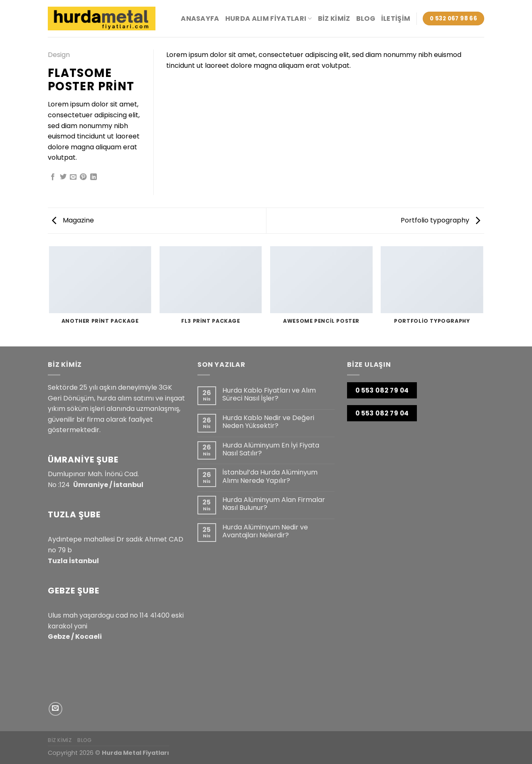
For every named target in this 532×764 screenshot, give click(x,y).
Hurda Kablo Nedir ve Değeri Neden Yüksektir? (268, 422)
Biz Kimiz (334, 19)
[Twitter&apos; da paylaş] (63, 177)
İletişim (396, 19)
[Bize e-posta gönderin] (55, 709)
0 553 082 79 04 (382, 390)
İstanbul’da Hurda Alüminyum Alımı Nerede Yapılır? (270, 476)
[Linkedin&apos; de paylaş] (94, 177)
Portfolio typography (440, 220)
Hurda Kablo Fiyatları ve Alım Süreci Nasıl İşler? (269, 394)
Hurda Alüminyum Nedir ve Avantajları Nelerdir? (265, 531)
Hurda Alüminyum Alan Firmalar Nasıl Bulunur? (274, 504)
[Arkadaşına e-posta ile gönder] (73, 177)
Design (59, 55)
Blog (366, 19)
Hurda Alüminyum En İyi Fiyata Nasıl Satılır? (271, 449)
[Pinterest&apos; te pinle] (83, 177)
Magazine (73, 220)
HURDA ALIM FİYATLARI (269, 19)
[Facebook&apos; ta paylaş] (53, 177)
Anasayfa (200, 19)
